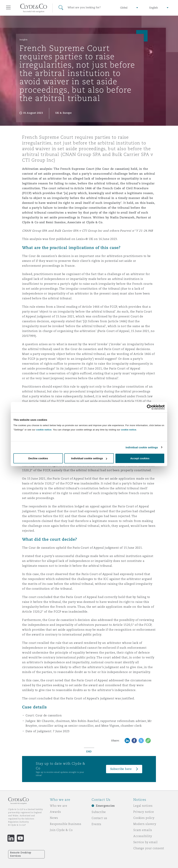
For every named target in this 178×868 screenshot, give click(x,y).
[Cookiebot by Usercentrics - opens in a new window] (149, 407)
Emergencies (105, 806)
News (54, 818)
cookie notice (44, 430)
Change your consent (149, 848)
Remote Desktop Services (21, 854)
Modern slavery (145, 824)
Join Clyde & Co (61, 830)
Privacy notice (144, 812)
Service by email (145, 842)
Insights (24, 40)
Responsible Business (66, 824)
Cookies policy (144, 818)
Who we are (59, 806)
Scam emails (143, 830)
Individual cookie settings (142, 447)
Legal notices (143, 806)
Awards (55, 812)
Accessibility (143, 836)
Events (96, 824)
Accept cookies (140, 458)
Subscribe (99, 812)
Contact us (99, 818)
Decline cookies (38, 458)
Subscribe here (121, 769)
